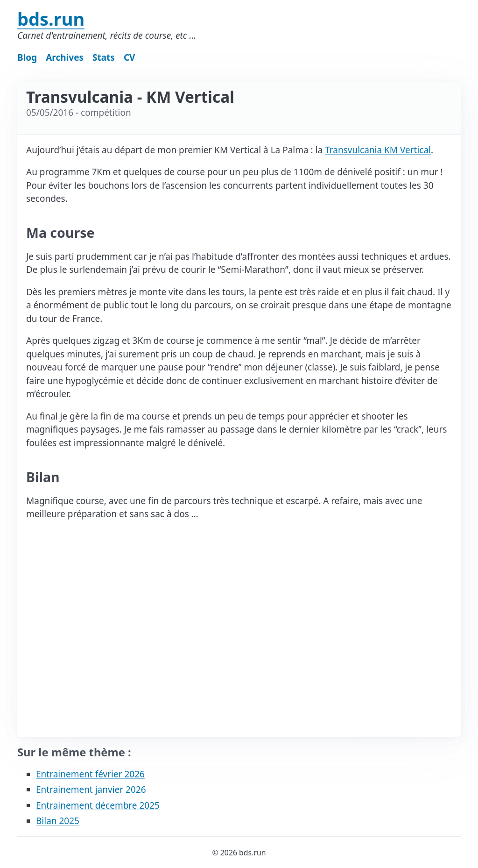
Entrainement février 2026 (90, 774)
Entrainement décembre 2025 (98, 805)
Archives (65, 57)
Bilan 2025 (58, 821)
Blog (27, 57)
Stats (104, 57)
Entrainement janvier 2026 (91, 790)
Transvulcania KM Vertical (378, 150)
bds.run (51, 19)
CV (130, 57)
